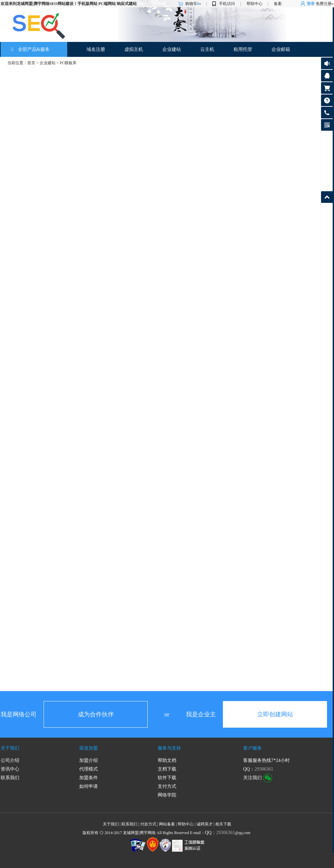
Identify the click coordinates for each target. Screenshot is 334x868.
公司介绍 (10, 760)
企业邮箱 (281, 49)
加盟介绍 (88, 760)
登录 (311, 4)
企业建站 (172, 49)
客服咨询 (327, 76)
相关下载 (223, 824)
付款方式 (148, 824)
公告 (327, 63)
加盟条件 (88, 778)
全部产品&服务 (34, 49)
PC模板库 (68, 63)
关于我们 (10, 748)
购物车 (193, 4)
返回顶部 (327, 197)
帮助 (327, 100)
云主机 (207, 49)
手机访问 (227, 4)
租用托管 (243, 49)
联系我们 (10, 778)
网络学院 (167, 795)
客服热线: (327, 113)
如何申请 (88, 786)
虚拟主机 (134, 49)
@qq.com (228, 833)
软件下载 (167, 778)
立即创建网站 (275, 714)
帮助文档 (167, 760)
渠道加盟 (88, 748)
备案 (278, 4)
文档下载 (167, 769)
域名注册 (96, 49)
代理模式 (88, 769)
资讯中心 (10, 769)
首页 (31, 63)
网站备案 (167, 824)
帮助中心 (254, 4)
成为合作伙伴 (96, 714)
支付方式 (167, 786)
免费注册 (324, 4)
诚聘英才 (205, 824)
